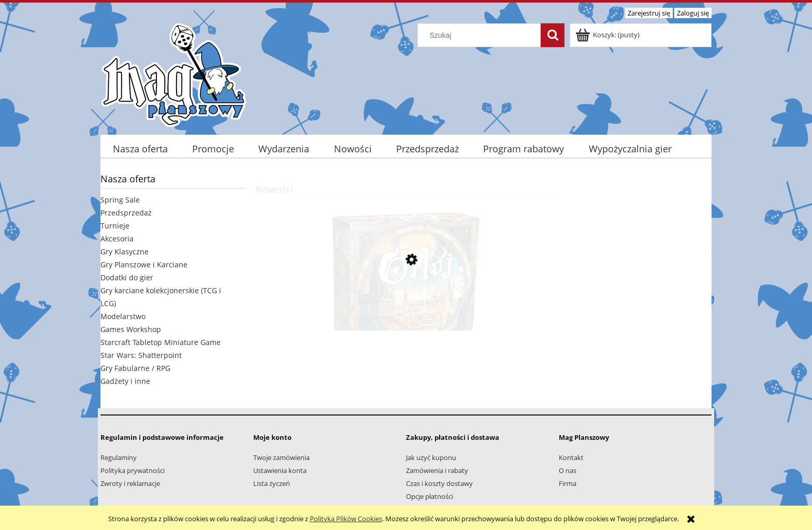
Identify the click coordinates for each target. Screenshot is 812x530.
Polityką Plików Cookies (346, 519)
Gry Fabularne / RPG (135, 368)
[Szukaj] (553, 35)
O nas (568, 470)
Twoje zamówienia (281, 457)
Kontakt (571, 457)
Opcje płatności (430, 496)
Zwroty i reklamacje (130, 483)
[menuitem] (140, 149)
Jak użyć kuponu (431, 457)
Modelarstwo (123, 316)
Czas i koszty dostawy (439, 483)
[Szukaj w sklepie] (482, 35)
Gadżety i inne (125, 381)
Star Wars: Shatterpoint (141, 355)
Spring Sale (120, 200)
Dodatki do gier (127, 277)
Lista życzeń (272, 483)
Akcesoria (117, 239)
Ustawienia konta (280, 470)
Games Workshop (131, 329)
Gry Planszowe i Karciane (144, 264)
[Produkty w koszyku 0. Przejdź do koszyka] (608, 35)
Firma (568, 483)
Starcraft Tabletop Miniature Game (161, 342)
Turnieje (115, 226)
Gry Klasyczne (125, 252)
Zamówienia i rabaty (437, 470)
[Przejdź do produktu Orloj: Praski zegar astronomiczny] (406, 309)
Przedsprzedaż (126, 213)
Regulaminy (119, 457)
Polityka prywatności (133, 470)
